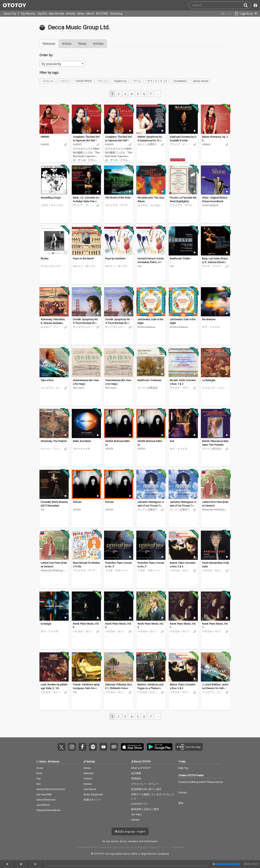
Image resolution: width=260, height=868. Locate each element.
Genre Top (10, 14)
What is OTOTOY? (141, 768)
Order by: (46, 55)
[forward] (35, 864)
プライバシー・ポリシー (145, 784)
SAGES (109, 449)
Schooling (116, 14)
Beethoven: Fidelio (180, 259)
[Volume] (228, 864)
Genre (43, 762)
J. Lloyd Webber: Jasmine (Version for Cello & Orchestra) (215, 688)
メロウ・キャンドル (52, 205)
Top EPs (42, 14)
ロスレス (47, 81)
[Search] (247, 5)
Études (45, 259)
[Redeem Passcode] (255, 5)
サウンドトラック (156, 81)
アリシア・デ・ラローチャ (180, 144)
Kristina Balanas (146, 327)
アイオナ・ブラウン (180, 388)
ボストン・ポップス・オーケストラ (86, 266)
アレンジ (102, 81)
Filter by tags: (49, 73)
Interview (89, 773)
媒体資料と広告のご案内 (145, 809)
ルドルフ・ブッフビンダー (51, 327)
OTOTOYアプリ (140, 804)
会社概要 (136, 773)
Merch (90, 14)
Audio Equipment (93, 794)
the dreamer (209, 319)
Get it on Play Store (160, 747)
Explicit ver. (120, 81)
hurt (172, 441)
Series (87, 768)
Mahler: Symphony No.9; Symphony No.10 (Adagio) (151, 141)
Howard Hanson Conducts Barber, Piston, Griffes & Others (151, 262)
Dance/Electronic (46, 800)
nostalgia (46, 624)
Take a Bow (47, 380)
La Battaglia (209, 380)
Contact (183, 792)
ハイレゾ (63, 81)
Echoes (77, 502)
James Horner (200, 81)
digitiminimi (149, 854)
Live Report (90, 789)
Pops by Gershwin (115, 259)
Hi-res (40, 768)
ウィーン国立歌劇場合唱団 (212, 449)
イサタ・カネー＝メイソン (118, 570)
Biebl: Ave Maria (82, 441)
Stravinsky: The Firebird (54, 441)
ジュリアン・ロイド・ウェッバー (51, 388)
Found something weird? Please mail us (201, 782)
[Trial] (66, 131)
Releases (49, 44)
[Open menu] (244, 14)
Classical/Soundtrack (48, 810)
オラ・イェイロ (211, 327)
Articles (71, 14)
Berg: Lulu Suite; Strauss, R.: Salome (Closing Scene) (215, 262)
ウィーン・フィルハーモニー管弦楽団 (51, 449)
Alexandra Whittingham (215, 510)
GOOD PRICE (83, 81)
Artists (67, 44)
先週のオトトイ (92, 800)
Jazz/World (43, 805)
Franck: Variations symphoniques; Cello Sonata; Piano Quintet (86, 688)
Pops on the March (83, 259)
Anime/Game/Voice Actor (51, 789)
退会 (181, 803)
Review (88, 784)
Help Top (183, 768)
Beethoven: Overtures (149, 380)
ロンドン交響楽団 (148, 510)
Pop (39, 778)
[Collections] (224, 14)
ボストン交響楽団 (148, 144)
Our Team (136, 814)
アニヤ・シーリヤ (212, 266)
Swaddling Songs (51, 198)
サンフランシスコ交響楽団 (83, 327)
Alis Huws (79, 388)
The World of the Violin (118, 198)
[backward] (7, 864)
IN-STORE (102, 14)
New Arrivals (57, 14)
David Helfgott (210, 205)
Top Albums (28, 14)
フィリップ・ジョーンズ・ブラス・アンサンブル (215, 388)
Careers (135, 820)
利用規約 (136, 778)
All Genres (54, 762)
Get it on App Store (132, 747)
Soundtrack (179, 81)
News (81, 14)
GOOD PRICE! (178, 160)
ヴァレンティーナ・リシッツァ (53, 266)
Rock (39, 773)
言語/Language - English (130, 831)
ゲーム (136, 81)
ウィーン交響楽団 (148, 388)
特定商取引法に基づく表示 (146, 789)
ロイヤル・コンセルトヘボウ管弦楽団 (150, 205)
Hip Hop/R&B (44, 794)
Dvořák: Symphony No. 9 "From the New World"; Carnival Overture (86, 323)
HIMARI (45, 137)
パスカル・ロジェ (180, 570)
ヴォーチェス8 (81, 449)
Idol (39, 784)
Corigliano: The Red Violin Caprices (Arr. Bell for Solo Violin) (86, 141)
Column (88, 778)
